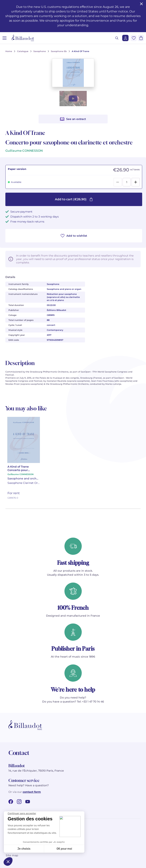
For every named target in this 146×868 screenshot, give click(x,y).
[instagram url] (19, 802)
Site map (12, 855)
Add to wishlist (74, 236)
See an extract (73, 119)
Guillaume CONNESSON (24, 151)
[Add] (136, 182)
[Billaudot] (23, 38)
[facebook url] (11, 802)
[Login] (125, 38)
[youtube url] (28, 802)
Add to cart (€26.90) (74, 199)
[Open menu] (5, 38)
